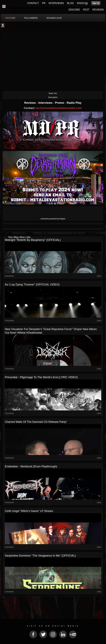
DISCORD (74, 10)
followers (31, 18)
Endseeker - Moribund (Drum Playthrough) (31, 466)
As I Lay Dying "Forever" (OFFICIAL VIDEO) (32, 285)
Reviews (30, 103)
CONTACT (33, 3)
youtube (10, 18)
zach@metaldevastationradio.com (59, 108)
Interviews (46, 103)
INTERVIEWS (56, 3)
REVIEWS (98, 10)
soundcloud (54, 18)
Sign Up (96, 3)
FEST (86, 10)
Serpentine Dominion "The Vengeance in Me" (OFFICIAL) (40, 556)
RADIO (81, 3)
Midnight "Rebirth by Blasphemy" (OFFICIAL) (33, 240)
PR (44, 3)
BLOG (70, 3)
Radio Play (74, 103)
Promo (60, 103)
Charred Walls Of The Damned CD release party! (36, 422)
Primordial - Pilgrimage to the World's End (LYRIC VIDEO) (41, 377)
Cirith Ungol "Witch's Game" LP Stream (29, 511)
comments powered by (53, 219)
